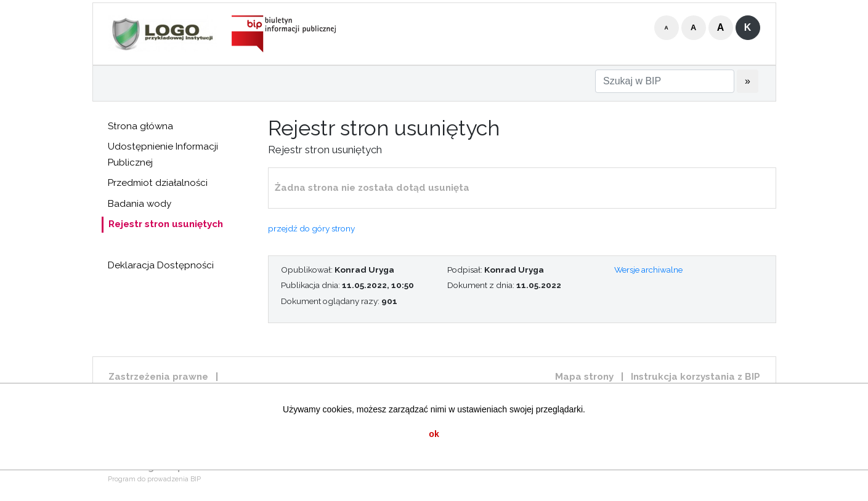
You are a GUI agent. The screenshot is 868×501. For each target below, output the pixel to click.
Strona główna (140, 126)
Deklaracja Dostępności (161, 265)
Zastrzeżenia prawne (158, 377)
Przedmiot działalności (158, 183)
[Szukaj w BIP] (665, 81)
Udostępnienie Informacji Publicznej (163, 154)
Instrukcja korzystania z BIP (696, 377)
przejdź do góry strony (311, 228)
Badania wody (140, 204)
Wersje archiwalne (648, 270)
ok (434, 434)
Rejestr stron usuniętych (166, 224)
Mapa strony (584, 377)
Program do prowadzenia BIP (154, 479)
